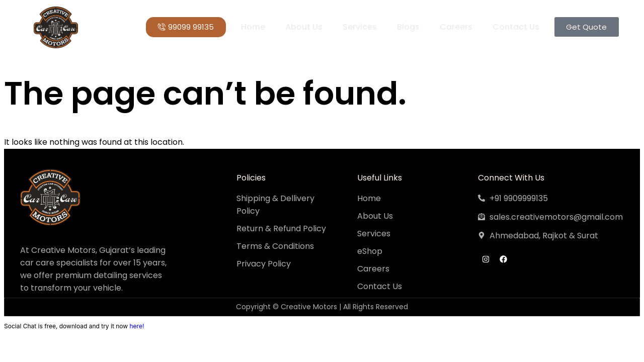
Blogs (408, 27)
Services (359, 27)
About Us (303, 27)
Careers (456, 27)
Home (253, 27)
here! (137, 326)
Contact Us (515, 27)
